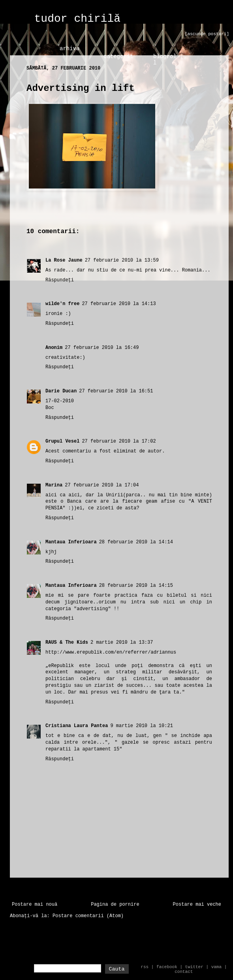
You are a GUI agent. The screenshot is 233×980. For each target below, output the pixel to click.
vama (216, 967)
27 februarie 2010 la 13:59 (122, 260)
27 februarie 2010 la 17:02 (119, 441)
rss (145, 967)
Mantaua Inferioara (71, 542)
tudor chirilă (77, 19)
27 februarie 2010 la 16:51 (116, 391)
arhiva (70, 49)
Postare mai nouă (35, 905)
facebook (167, 967)
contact (184, 972)
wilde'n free (62, 304)
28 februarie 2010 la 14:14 (136, 542)
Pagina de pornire (115, 905)
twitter (194, 967)
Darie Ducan (61, 391)
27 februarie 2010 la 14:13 (119, 304)
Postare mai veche (197, 905)
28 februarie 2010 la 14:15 (136, 586)
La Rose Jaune (64, 260)
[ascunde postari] (207, 34)
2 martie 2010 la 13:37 (122, 643)
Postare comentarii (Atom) (88, 916)
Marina (54, 485)
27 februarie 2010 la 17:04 (102, 485)
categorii (118, 57)
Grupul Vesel (62, 441)
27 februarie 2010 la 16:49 (102, 348)
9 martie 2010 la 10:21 (141, 726)
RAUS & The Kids (67, 643)
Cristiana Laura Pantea (77, 726)
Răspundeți (60, 280)
